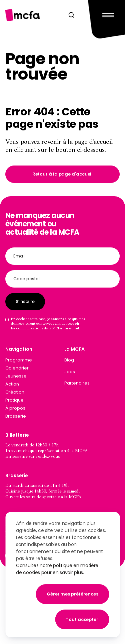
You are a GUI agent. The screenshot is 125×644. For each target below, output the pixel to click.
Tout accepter (82, 619)
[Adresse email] (62, 256)
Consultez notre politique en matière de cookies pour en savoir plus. (57, 569)
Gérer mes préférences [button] (72, 594)
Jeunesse (16, 376)
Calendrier (17, 368)
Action (12, 384)
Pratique (14, 400)
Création (15, 392)
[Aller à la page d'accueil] (22, 15)
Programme (19, 360)
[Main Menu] (106, 15)
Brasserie (16, 416)
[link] (62, 174)
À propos (15, 408)
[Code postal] (62, 279)
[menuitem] (92, 361)
